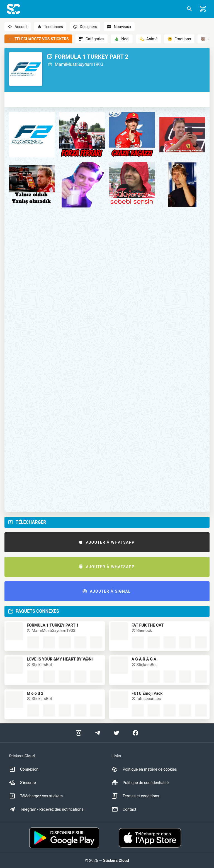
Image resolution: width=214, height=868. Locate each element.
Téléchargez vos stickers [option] (36, 796)
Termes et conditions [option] (135, 796)
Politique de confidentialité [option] (140, 783)
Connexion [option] (24, 769)
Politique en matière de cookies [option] (144, 769)
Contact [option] (124, 809)
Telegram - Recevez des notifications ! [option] (47, 809)
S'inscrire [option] (22, 783)
